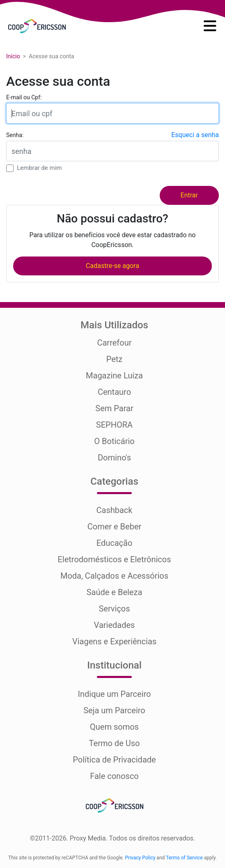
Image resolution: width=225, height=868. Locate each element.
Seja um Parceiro (114, 710)
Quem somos (114, 727)
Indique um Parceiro (114, 694)
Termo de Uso (115, 743)
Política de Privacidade (114, 760)
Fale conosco (114, 776)
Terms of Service (184, 858)
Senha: (15, 135)
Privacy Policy (140, 858)
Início (13, 56)
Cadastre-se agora (112, 266)
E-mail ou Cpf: (24, 97)
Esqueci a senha (195, 135)
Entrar (189, 195)
